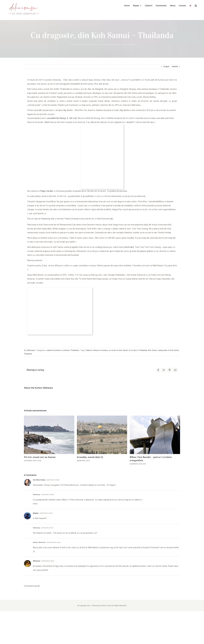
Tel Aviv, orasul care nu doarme (40, 457)
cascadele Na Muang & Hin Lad (61, 118)
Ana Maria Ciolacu (39, 480)
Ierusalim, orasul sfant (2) (90, 457)
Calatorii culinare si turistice (96, 350)
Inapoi (166, 66)
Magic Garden (47, 191)
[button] (196, 5)
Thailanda (75, 350)
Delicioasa (31, 350)
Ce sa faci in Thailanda (138, 350)
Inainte (175, 66)
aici (111, 219)
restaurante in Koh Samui (168, 350)
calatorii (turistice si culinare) (93, 45)
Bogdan (36, 513)
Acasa (79, 45)
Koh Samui (152, 350)
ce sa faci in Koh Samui (118, 350)
